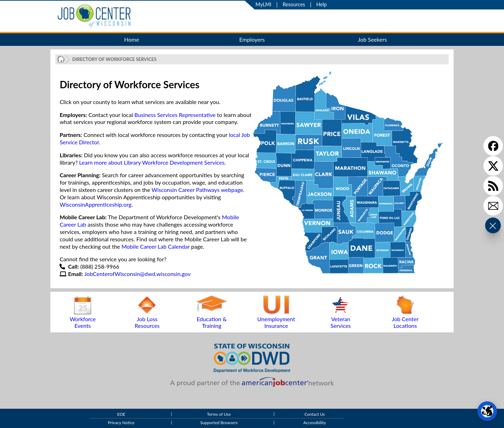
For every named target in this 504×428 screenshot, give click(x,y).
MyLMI (263, 4)
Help (322, 4)
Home (132, 39)
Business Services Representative (175, 115)
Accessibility (315, 423)
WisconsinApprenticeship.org (95, 204)
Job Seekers (372, 39)
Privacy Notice (121, 423)
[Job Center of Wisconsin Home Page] (61, 59)
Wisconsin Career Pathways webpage (197, 190)
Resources (294, 4)
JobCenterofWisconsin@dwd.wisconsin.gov (138, 274)
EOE (121, 414)
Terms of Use (219, 414)
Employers (252, 39)
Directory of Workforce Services (114, 59)
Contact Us (315, 414)
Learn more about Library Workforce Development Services (152, 162)
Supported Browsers (219, 423)
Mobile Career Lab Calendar (156, 246)
